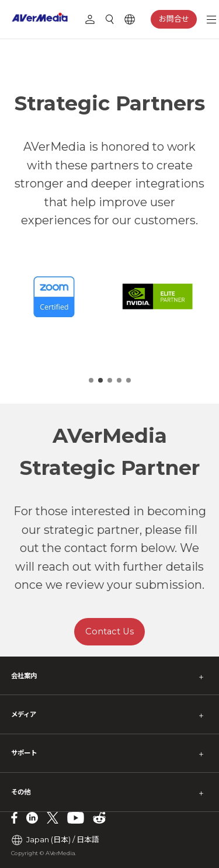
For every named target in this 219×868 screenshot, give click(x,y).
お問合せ (174, 19)
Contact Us (109, 631)
